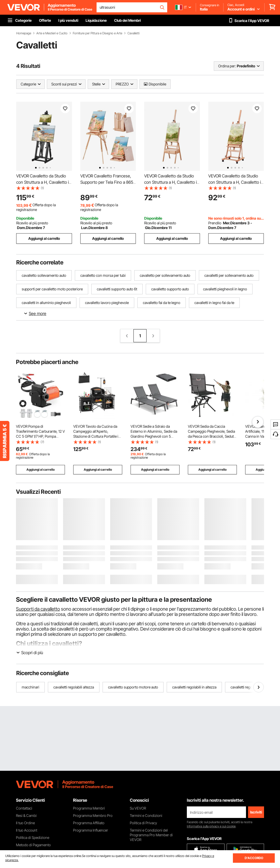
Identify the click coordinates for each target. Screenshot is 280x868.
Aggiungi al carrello (44, 238)
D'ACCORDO (254, 858)
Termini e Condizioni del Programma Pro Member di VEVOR (151, 835)
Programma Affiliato (89, 823)
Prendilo (215, 223)
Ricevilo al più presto (32, 223)
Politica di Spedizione (33, 837)
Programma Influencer (91, 830)
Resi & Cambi (26, 815)
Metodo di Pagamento (33, 845)
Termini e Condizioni (146, 815)
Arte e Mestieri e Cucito (52, 33)
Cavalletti (133, 33)
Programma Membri (89, 808)
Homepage (24, 33)
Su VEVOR (138, 808)
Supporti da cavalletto (38, 609)
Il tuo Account (27, 830)
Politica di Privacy (143, 823)
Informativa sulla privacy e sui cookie (211, 826)
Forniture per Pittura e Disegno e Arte (97, 33)
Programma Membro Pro (93, 815)
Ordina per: (227, 66)
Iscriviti (256, 812)
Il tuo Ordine (25, 823)
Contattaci (24, 808)
